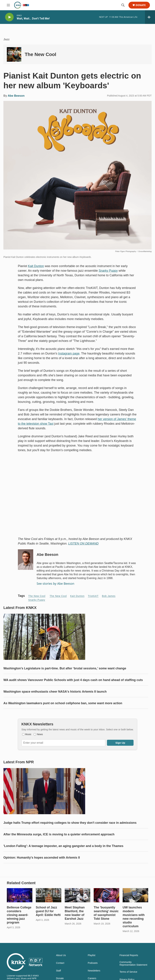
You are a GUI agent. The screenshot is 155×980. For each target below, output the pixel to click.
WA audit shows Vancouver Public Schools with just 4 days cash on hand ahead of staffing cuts (73, 680)
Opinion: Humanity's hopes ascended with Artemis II (42, 858)
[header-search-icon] (123, 5)
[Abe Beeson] (26, 560)
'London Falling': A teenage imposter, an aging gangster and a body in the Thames (63, 846)
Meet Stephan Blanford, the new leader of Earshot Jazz (75, 913)
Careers (92, 978)
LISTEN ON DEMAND (83, 544)
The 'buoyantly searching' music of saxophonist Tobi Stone (106, 913)
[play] (9, 17)
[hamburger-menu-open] (8, 5)
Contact (60, 963)
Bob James (109, 596)
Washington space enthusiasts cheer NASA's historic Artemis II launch (55, 692)
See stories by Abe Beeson (55, 583)
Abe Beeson (16, 96)
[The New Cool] (14, 54)
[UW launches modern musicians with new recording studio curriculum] (135, 895)
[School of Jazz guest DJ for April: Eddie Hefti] (49, 895)
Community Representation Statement (133, 964)
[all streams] (150, 17)
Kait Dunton (36, 266)
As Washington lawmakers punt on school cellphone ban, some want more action (63, 703)
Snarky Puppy (108, 271)
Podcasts (93, 963)
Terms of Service (128, 972)
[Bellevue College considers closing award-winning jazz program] (20, 895)
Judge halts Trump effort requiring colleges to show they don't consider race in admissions (70, 823)
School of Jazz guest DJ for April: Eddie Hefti (48, 911)
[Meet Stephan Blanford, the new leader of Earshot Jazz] (77, 895)
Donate (141, 5)
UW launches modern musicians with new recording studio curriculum (134, 917)
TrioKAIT (93, 596)
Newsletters (94, 971)
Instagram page (69, 353)
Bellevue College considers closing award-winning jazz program (19, 915)
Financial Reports (129, 955)
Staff (59, 971)
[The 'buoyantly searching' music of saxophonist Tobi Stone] (106, 895)
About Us (61, 955)
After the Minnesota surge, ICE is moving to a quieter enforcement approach (59, 834)
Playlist (91, 955)
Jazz (6, 39)
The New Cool (40, 54)
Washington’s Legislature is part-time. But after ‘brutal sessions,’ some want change (65, 668)
